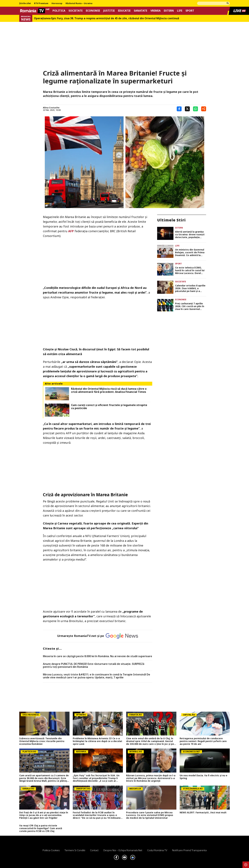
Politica (59, 11)
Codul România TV (157, 850)
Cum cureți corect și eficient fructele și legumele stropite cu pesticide (109, 407)
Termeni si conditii (75, 850)
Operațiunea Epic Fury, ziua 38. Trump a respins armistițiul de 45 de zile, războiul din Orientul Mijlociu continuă (107, 18)
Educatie (124, 11)
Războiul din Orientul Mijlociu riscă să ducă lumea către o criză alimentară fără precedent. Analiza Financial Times (109, 390)
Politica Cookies (51, 850)
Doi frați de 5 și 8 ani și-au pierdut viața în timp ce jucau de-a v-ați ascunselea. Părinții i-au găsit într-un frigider (44, 815)
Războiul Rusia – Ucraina (79, 3)
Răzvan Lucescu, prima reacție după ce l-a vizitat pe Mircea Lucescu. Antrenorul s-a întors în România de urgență (151, 778)
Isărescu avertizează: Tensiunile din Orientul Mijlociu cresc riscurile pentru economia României (42, 741)
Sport (190, 11)
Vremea (156, 11)
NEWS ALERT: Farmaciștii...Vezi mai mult (203, 813)
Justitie (109, 11)
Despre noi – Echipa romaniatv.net (123, 850)
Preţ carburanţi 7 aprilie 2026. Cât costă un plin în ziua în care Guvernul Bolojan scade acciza (190, 306)
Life (180, 11)
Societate (76, 11)
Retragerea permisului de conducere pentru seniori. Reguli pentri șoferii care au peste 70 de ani (203, 741)
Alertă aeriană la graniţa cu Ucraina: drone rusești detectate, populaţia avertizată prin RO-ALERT (190, 235)
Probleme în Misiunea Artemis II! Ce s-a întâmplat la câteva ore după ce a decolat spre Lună (97, 741)
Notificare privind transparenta (189, 850)
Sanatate (140, 11)
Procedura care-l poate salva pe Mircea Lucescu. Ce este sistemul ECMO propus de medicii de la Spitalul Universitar (150, 815)
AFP (71, 231)
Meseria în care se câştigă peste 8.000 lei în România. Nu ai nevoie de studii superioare (97, 656)
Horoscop (57, 3)
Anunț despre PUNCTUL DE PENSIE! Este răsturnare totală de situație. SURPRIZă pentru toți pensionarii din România (94, 665)
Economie (93, 11)
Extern (169, 11)
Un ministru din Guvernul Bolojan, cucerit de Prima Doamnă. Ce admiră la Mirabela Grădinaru (190, 252)
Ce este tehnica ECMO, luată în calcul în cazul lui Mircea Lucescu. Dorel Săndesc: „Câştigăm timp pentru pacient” (190, 270)
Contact (94, 850)
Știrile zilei (25, 3)
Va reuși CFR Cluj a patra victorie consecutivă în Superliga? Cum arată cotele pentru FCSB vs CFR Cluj (41, 828)
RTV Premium (41, 3)
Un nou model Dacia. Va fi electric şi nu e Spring (203, 777)
